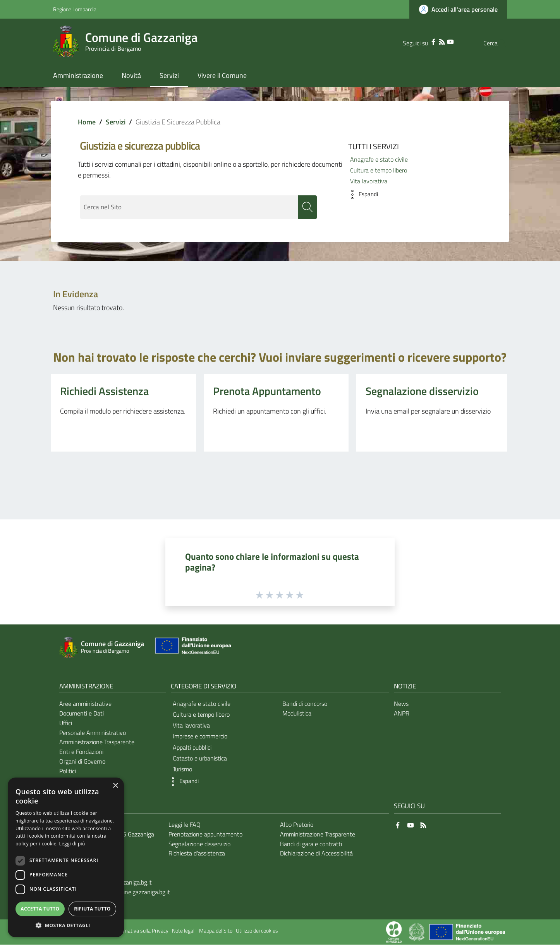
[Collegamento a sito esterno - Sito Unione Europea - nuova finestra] (192, 648)
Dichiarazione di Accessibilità (316, 854)
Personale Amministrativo (93, 733)
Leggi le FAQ (185, 825)
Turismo (182, 769)
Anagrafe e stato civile (379, 159)
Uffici (66, 723)
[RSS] (426, 41)
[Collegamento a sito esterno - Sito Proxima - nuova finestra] (394, 931)
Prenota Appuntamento (267, 391)
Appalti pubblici (192, 747)
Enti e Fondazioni (81, 752)
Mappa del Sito (216, 931)
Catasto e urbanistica (200, 759)
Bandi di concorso (305, 704)
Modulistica (297, 714)
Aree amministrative (85, 704)
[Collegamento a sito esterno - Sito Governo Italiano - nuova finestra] (417, 931)
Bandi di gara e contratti (311, 844)
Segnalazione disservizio (422, 391)
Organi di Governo (82, 762)
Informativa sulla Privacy (141, 931)
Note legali (184, 931)
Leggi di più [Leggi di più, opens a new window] (72, 844)
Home (87, 122)
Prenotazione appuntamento (205, 834)
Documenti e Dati (82, 714)
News (401, 704)
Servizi (116, 122)
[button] (361, 195)
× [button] (115, 786)
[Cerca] (498, 43)
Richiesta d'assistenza (197, 854)
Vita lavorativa (369, 181)
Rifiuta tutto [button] (92, 909)
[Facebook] (418, 41)
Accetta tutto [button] (40, 909)
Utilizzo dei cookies (257, 931)
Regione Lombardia (75, 9)
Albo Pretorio (297, 825)
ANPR (402, 714)
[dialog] (66, 857)
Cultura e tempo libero (379, 170)
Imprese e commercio (200, 736)
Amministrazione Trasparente (97, 742)
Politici (68, 771)
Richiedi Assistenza (104, 391)
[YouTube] (435, 41)
